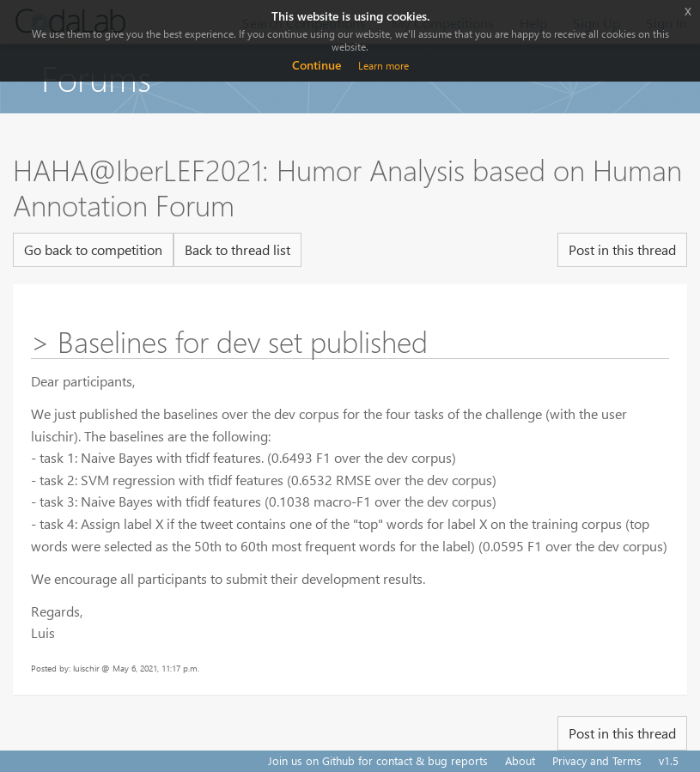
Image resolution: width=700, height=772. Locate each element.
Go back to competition (93, 249)
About (520, 760)
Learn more (383, 66)
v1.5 (669, 760)
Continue (317, 65)
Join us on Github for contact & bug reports (378, 760)
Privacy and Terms (597, 760)
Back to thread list (237, 249)
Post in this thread (622, 249)
